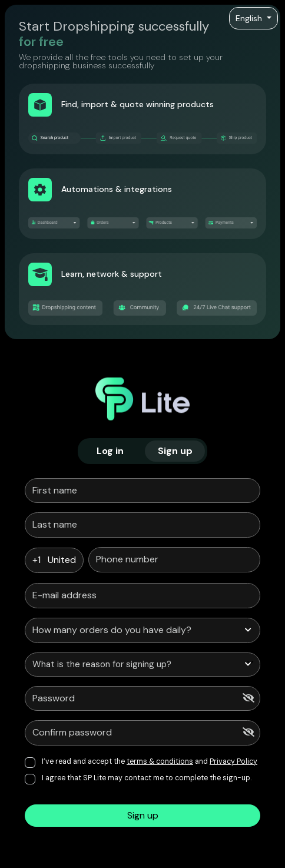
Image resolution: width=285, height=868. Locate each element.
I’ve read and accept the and (150, 761)
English (250, 18)
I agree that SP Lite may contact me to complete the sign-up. (147, 778)
